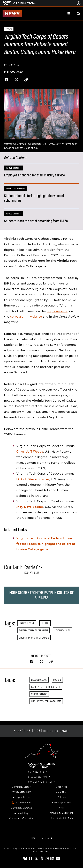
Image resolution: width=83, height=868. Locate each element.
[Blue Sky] (25, 858)
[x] (36, 858)
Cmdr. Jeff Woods (30, 451)
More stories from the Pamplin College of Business (41, 595)
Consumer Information (21, 818)
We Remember (23, 803)
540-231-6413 (32, 573)
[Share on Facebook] (7, 80)
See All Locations (39, 777)
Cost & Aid (62, 787)
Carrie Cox (33, 567)
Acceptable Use (21, 797)
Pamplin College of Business (33, 630)
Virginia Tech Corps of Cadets (34, 638)
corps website (57, 311)
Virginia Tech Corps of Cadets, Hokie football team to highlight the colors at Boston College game (46, 544)
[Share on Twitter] (16, 80)
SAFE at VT (62, 792)
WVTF (62, 808)
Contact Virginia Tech (42, 782)
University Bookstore (62, 813)
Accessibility (21, 813)
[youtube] (58, 858)
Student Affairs (62, 630)
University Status (21, 787)
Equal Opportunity (62, 803)
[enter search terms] (78, 14)
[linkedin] (52, 858)
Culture (45, 623)
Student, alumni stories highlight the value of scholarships (34, 198)
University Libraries (21, 808)
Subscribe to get (42, 731)
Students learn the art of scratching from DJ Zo (36, 221)
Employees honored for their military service (35, 175)
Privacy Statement (21, 792)
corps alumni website (26, 316)
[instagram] (47, 858)
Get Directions (38, 772)
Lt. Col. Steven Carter (33, 479)
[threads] (42, 858)
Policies (62, 797)
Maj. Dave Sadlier (30, 507)
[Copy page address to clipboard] (26, 80)
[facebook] (31, 858)
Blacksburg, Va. (27, 623)
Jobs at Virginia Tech (62, 818)
